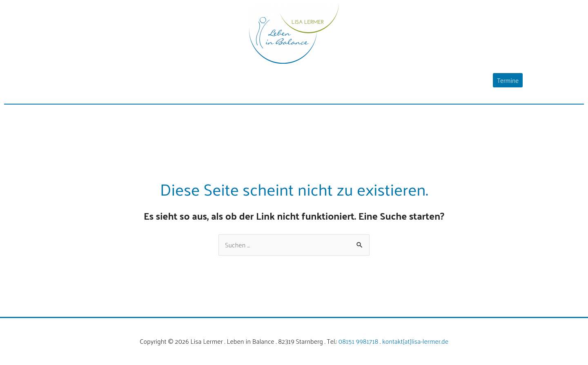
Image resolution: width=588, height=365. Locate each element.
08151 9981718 (359, 341)
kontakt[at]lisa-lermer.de (415, 341)
